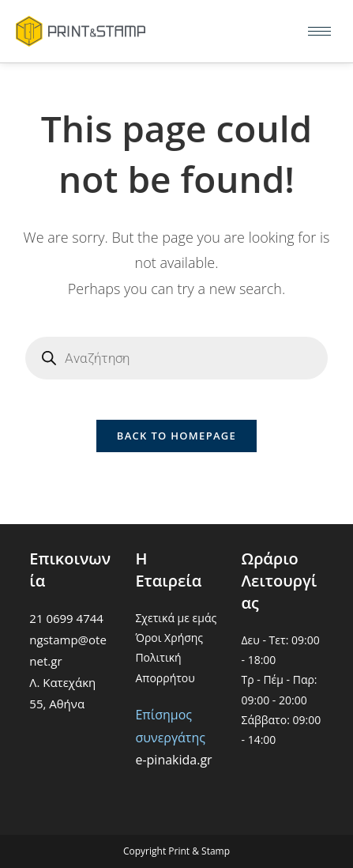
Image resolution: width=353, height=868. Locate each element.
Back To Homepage (176, 436)
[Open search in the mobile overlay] (176, 358)
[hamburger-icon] (319, 31)
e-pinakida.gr (173, 760)
